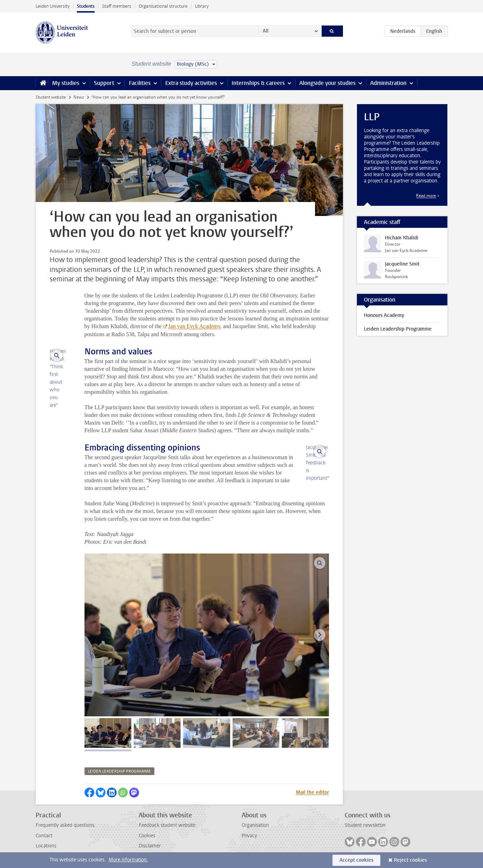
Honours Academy (384, 315)
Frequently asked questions (65, 825)
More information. (128, 860)
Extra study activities (191, 83)
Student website (51, 97)
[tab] (108, 733)
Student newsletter (365, 825)
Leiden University (53, 6)
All (266, 31)
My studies (66, 83)
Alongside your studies (327, 83)
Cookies (147, 836)
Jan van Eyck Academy (194, 326)
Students (86, 6)
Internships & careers (258, 83)
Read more (426, 196)
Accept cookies (356, 860)
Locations (46, 846)
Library (202, 6)
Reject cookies (410, 860)
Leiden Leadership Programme (398, 329)
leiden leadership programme (119, 771)
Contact (44, 836)
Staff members (117, 6)
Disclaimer (150, 846)
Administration (388, 83)
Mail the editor (312, 792)
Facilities (140, 83)
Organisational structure (163, 6)
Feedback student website (167, 825)
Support (104, 83)
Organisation (255, 825)
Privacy (249, 836)
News (79, 97)
